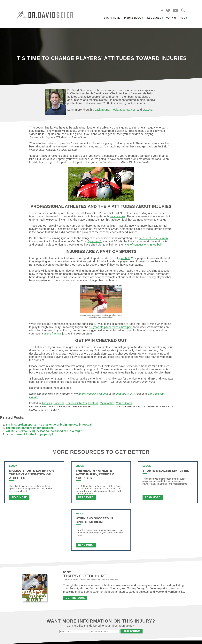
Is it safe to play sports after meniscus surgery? (145, 407)
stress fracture (53, 334)
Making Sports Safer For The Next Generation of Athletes (31, 474)
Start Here (112, 18)
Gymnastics (107, 403)
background (102, 110)
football (125, 258)
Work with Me (175, 18)
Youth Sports (124, 403)
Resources (153, 18)
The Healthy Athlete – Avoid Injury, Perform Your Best (95, 474)
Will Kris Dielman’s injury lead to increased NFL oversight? (45, 431)
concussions (117, 216)
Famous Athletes (76, 403)
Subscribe (132, 631)
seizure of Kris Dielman (153, 238)
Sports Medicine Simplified (166, 471)
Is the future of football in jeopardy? (30, 434)
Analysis (47, 403)
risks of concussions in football (143, 245)
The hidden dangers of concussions (30, 428)
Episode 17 (95, 241)
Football (93, 403)
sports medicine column (93, 394)
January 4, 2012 (126, 394)
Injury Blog (133, 18)
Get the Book (75, 598)
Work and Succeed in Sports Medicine (94, 520)
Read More (19, 497)
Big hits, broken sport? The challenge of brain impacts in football (49, 425)
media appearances (123, 110)
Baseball (59, 403)
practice (147, 110)
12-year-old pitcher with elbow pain (111, 327)
